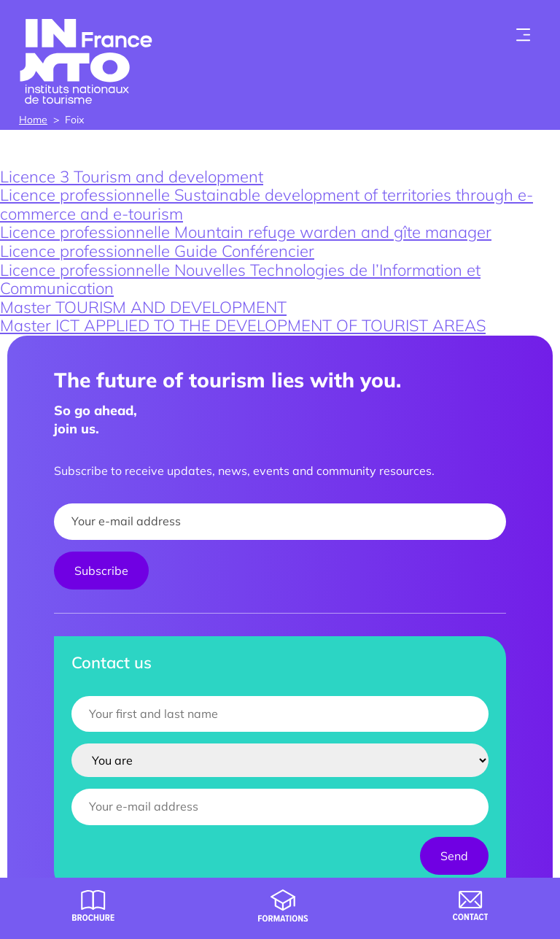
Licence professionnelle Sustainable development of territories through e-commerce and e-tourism (267, 204)
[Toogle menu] (524, 35)
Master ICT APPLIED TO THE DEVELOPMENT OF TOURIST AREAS (243, 325)
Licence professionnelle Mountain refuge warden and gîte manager (246, 232)
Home (33, 120)
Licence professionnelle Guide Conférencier (157, 251)
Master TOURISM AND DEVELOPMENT (143, 307)
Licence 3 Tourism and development (132, 177)
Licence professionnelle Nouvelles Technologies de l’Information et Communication (240, 279)
